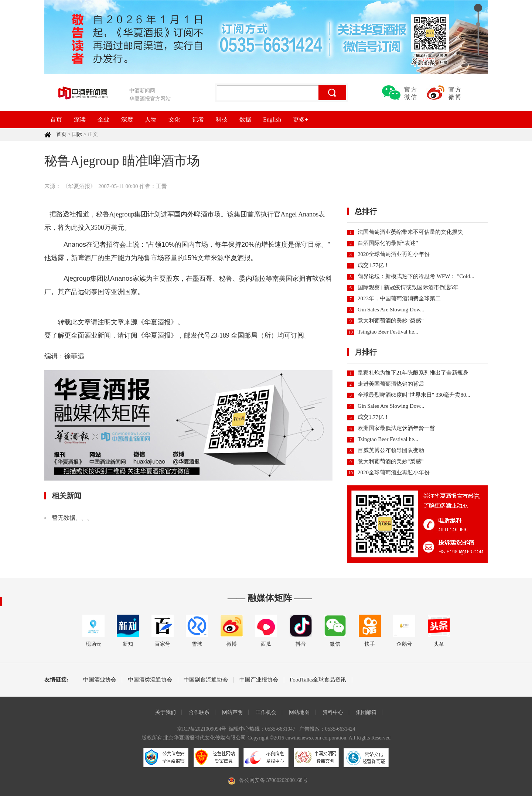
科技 (222, 119)
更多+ (301, 119)
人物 (151, 119)
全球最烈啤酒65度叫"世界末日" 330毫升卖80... (414, 395)
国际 (77, 134)
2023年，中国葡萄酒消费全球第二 (399, 298)
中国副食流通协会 (206, 680)
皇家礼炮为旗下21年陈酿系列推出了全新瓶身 (413, 373)
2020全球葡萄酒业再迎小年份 (394, 254)
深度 (127, 119)
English (272, 119)
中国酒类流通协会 (150, 680)
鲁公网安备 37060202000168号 (273, 780)
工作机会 (266, 712)
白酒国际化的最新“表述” (388, 243)
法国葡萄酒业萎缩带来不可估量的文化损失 (410, 232)
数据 (245, 119)
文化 (174, 119)
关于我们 (166, 712)
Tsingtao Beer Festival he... (388, 332)
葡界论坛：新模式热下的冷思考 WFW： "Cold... (416, 276)
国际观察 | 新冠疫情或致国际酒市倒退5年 (408, 287)
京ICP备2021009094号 (202, 729)
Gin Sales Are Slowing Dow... (391, 310)
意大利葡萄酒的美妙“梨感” (391, 321)
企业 (103, 119)
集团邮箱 (366, 712)
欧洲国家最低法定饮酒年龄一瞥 (396, 428)
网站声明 (232, 712)
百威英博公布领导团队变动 (391, 450)
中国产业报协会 (259, 680)
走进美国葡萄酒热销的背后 (391, 384)
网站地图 (299, 712)
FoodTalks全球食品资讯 (318, 680)
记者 (198, 119)
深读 (80, 119)
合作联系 (199, 712)
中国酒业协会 (100, 680)
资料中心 (333, 712)
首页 (56, 119)
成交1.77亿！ (374, 265)
